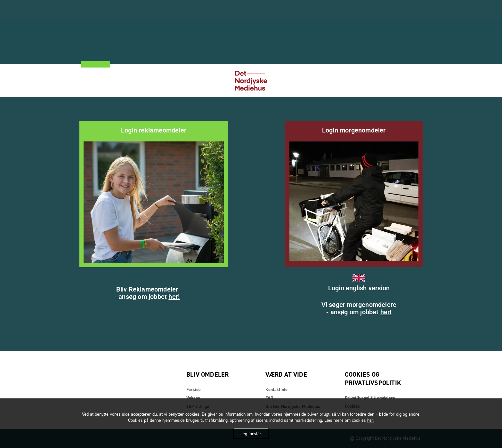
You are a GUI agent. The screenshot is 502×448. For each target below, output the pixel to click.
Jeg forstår (251, 434)
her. (371, 420)
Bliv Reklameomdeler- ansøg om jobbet (147, 293)
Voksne (193, 398)
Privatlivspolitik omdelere (370, 398)
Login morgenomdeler (354, 130)
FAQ (269, 398)
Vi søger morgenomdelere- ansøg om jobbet (359, 308)
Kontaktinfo (276, 390)
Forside (194, 390)
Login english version (359, 288)
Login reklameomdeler (154, 130)
